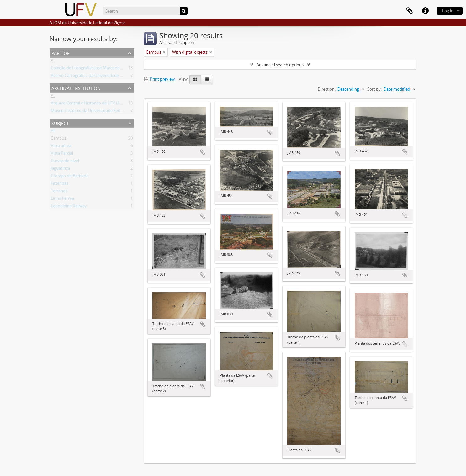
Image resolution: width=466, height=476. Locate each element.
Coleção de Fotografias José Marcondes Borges (94, 69)
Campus (58, 139)
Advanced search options (280, 65)
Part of (60, 53)
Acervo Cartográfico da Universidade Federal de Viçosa (101, 77)
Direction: (327, 89)
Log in (448, 11)
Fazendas (60, 184)
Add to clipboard (203, 152)
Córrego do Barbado (70, 177)
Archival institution (76, 88)
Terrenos (59, 192)
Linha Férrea (62, 199)
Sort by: (374, 89)
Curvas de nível (65, 162)
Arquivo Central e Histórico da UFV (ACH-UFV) (93, 104)
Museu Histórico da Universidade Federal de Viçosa (98, 112)
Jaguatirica (60, 169)
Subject (60, 123)
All (53, 61)
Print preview (159, 79)
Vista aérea (61, 147)
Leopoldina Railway (69, 207)
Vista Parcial (62, 154)
